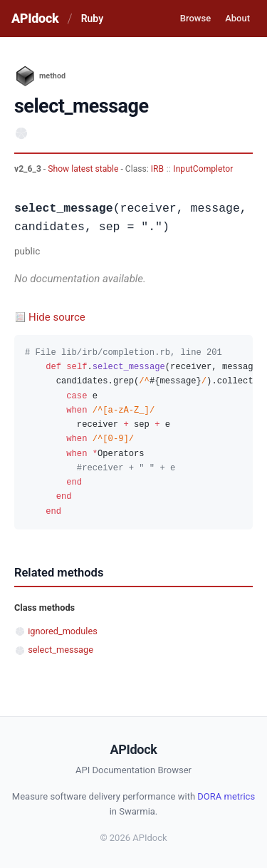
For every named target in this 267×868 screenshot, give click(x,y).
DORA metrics (226, 796)
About (237, 18)
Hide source (57, 317)
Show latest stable (84, 169)
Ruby (92, 19)
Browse (195, 18)
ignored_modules (63, 631)
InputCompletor (203, 169)
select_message (61, 650)
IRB (157, 169)
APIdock (35, 18)
